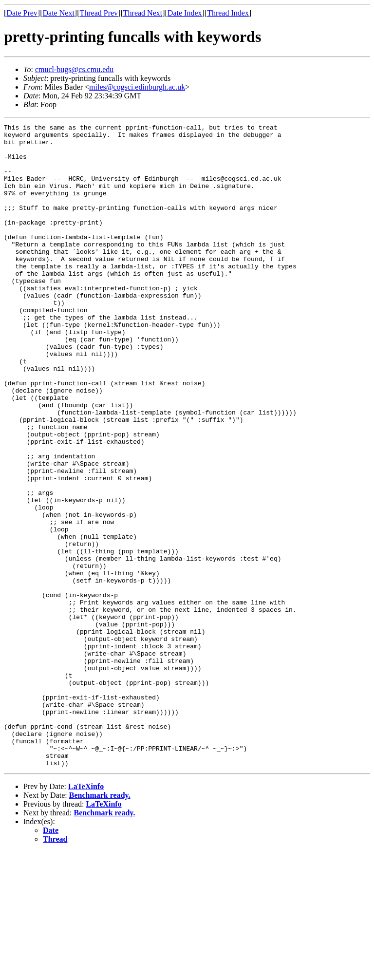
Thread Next (143, 13)
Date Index (185, 13)
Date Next (59, 13)
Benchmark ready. (100, 924)
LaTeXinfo (86, 915)
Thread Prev (99, 13)
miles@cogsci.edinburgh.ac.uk (137, 87)
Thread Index (228, 13)
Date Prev (22, 13)
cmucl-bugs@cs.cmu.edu (74, 69)
